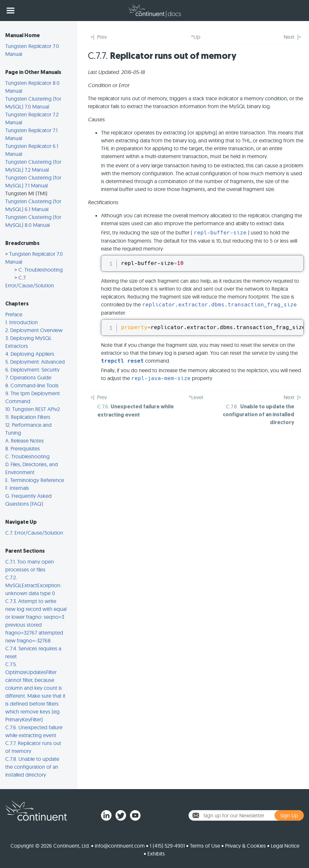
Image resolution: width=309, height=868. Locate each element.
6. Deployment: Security (32, 370)
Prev (102, 37)
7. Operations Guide (28, 377)
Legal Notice (285, 846)
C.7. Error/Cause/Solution (34, 533)
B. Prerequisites (23, 448)
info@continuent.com (120, 846)
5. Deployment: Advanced (35, 362)
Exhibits (156, 854)
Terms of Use (205, 846)
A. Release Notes (25, 441)
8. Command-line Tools (32, 385)
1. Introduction (22, 322)
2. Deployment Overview (34, 330)
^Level (196, 397)
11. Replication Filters (28, 417)
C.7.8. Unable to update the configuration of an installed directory (32, 767)
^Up (196, 37)
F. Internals (17, 488)
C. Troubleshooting (41, 270)
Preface (14, 314)
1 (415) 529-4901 (167, 846)
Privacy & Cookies (245, 846)
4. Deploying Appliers (30, 354)
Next (289, 37)
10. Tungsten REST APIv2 (33, 409)
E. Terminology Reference (35, 480)
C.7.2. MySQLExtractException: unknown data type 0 (33, 585)
